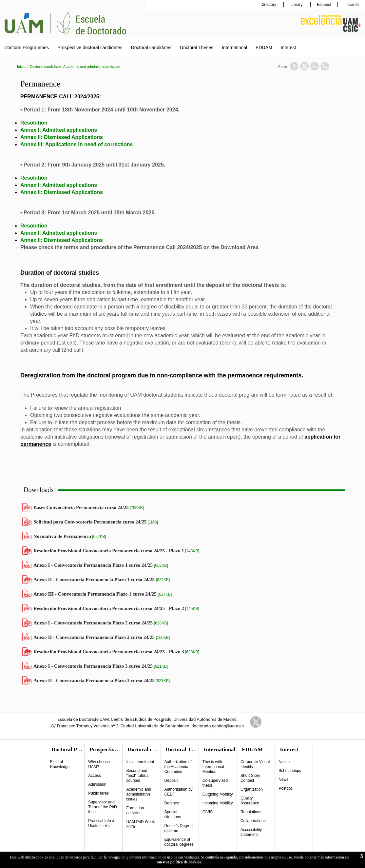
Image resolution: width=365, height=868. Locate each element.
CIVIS (208, 812)
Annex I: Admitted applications (59, 130)
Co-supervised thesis (215, 783)
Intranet (352, 5)
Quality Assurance (250, 801)
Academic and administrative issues (92, 67)
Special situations (173, 814)
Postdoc (286, 788)
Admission (97, 784)
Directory (269, 5)
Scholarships (290, 771)
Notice (284, 762)
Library (297, 5)
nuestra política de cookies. (179, 862)
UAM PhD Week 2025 (140, 824)
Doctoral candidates (151, 48)
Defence (172, 803)
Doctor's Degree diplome (179, 828)
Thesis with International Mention (213, 767)
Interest (288, 48)
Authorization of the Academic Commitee (178, 767)
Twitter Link (256, 722)
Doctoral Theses (197, 48)
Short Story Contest (250, 778)
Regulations (251, 812)
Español (324, 5)
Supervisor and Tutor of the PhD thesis (103, 807)
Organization (252, 789)
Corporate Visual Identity (255, 764)
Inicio (21, 67)
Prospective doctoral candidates (90, 48)
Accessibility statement (251, 832)
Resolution (34, 123)
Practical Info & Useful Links (101, 823)
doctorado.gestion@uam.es (218, 726)
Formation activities (135, 810)
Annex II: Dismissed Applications (62, 137)
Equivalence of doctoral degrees (179, 842)
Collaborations (253, 821)
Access (95, 776)
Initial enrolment (140, 762)
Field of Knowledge (60, 764)
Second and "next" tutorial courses (138, 776)
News (283, 779)
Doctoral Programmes (27, 48)
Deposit (171, 780)
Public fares (98, 793)
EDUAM (264, 48)
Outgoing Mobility (218, 794)
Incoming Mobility (218, 803)
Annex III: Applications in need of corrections (77, 144)
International (234, 48)
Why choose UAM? (99, 764)
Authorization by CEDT (179, 792)
